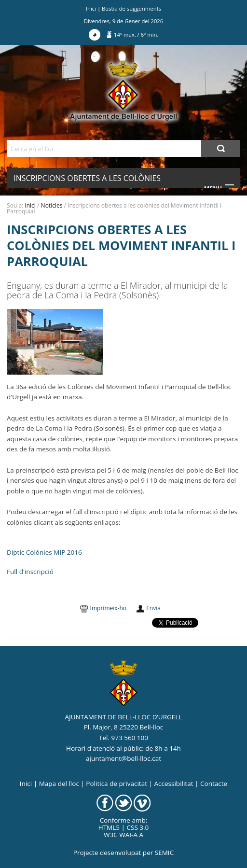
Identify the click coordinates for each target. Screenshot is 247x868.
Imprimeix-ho (108, 608)
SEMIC (164, 853)
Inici (91, 8)
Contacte (214, 784)
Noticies (52, 205)
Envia (153, 608)
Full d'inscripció (30, 572)
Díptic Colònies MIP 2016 (44, 552)
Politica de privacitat (117, 784)
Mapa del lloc (59, 784)
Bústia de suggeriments (131, 8)
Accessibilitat (173, 784)
